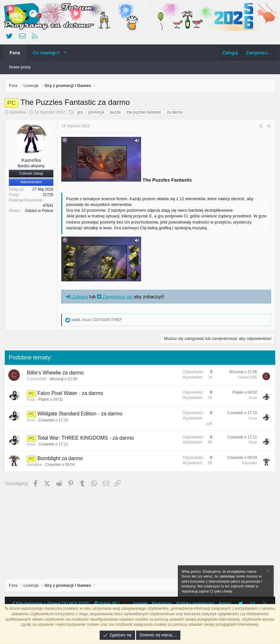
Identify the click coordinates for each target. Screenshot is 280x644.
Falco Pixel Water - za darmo (70, 393)
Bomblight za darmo (60, 458)
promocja (96, 112)
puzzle (115, 112)
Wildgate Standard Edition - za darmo (80, 414)
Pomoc (225, 603)
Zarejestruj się (116, 297)
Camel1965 (37, 379)
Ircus (31, 399)
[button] (65, 53)
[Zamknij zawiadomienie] (268, 572)
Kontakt (140, 603)
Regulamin (162, 603)
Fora (15, 53)
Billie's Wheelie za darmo (55, 373)
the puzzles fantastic (144, 112)
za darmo (175, 112)
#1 (269, 126)
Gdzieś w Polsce (39, 211)
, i (97, 320)
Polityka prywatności (195, 603)
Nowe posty (20, 67)
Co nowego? (46, 53)
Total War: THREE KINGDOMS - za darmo (86, 438)
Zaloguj (77, 297)
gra (80, 112)
